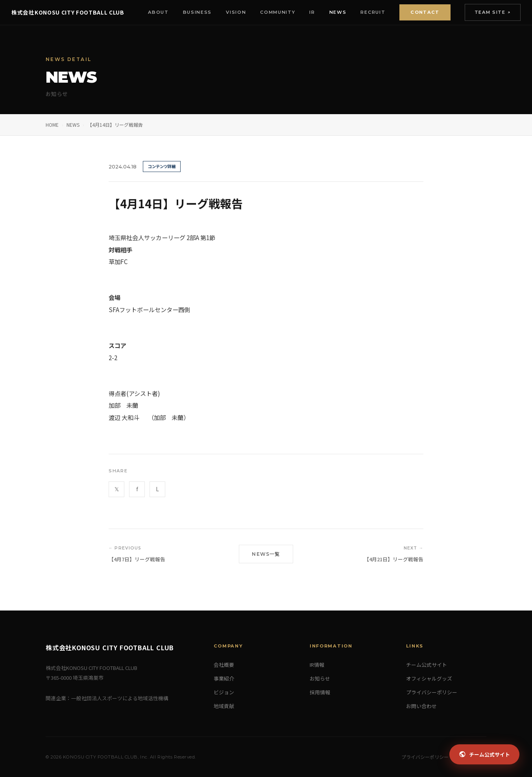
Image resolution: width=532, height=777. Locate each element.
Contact (417, 12)
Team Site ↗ (485, 12)
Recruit (366, 12)
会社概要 (224, 665)
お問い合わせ (421, 706)
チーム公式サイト (427, 665)
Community (270, 12)
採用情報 (320, 692)
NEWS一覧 (266, 554)
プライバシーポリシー (432, 692)
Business (190, 12)
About (151, 12)
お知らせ (320, 678)
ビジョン (224, 692)
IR (305, 12)
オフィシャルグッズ (429, 678)
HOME (52, 125)
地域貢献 (224, 706)
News (331, 12)
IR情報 (317, 665)
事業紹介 (224, 678)
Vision (228, 12)
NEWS (73, 125)
